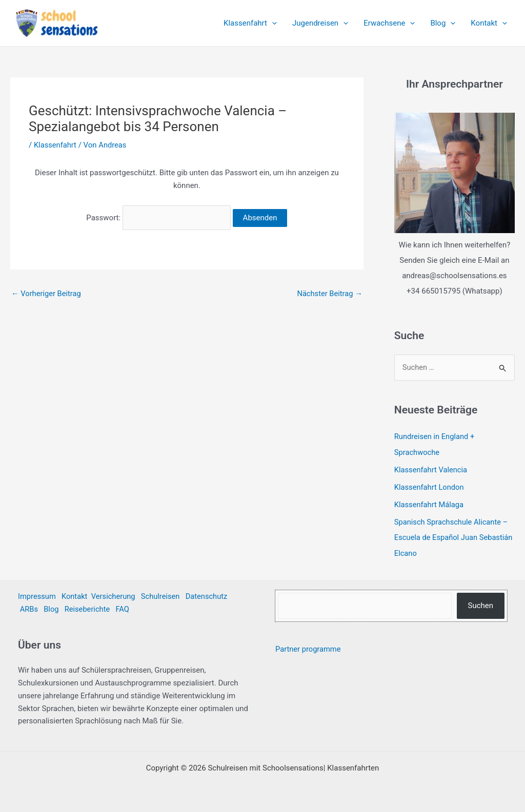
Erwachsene (389, 23)
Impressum (37, 595)
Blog (443, 23)
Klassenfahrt (250, 23)
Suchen (480, 605)
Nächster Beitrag (329, 292)
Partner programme (309, 648)
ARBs (29, 608)
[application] (272, 23)
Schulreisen (163, 595)
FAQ (124, 608)
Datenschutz (210, 595)
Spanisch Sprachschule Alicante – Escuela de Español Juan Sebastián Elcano (452, 537)
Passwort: (158, 217)
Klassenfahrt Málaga (430, 504)
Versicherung (115, 595)
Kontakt (489, 23)
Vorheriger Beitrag (47, 292)
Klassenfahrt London (430, 487)
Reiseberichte (88, 608)
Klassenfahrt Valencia (432, 469)
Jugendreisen (320, 23)
